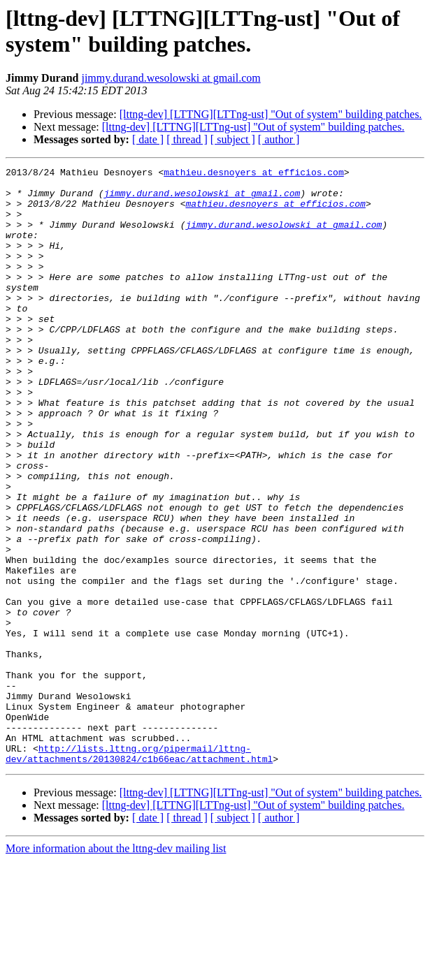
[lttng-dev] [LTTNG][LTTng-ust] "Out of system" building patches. (271, 114)
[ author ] (279, 139)
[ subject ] (233, 139)
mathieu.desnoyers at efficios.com (253, 174)
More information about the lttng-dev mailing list (116, 968)
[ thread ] (187, 139)
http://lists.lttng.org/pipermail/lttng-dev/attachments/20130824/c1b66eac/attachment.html (139, 872)
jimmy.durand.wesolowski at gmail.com (171, 78)
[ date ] (148, 139)
